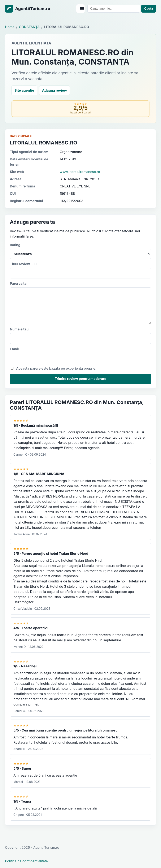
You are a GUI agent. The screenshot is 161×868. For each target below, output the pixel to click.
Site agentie (24, 90)
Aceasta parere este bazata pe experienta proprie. (54, 368)
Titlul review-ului (80, 270)
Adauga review (55, 90)
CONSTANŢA (29, 27)
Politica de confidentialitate (26, 861)
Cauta (149, 8)
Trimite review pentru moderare (80, 379)
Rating (80, 251)
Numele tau (80, 335)
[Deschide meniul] (80, 9)
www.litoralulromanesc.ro (80, 172)
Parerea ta (80, 303)
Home (10, 27)
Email (80, 355)
